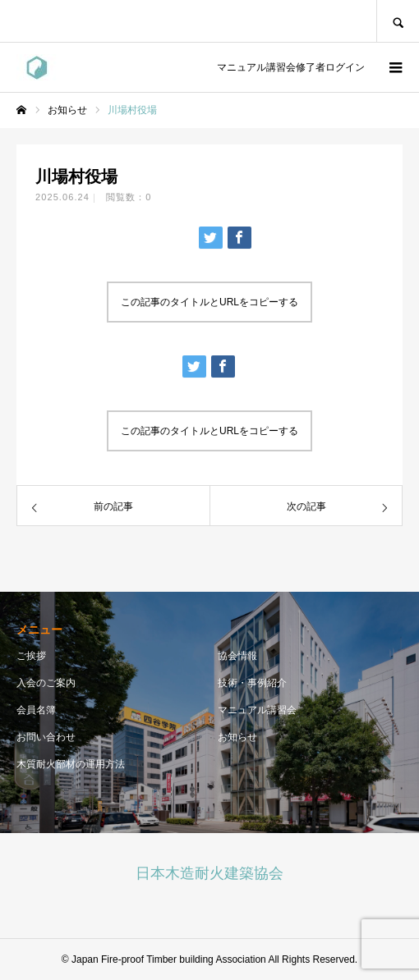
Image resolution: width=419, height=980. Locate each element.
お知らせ (237, 737)
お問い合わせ (46, 737)
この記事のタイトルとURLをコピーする (209, 302)
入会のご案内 (46, 683)
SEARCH (398, 21)
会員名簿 (36, 710)
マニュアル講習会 (257, 710)
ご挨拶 (31, 656)
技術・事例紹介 (252, 683)
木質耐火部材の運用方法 (71, 764)
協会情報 (237, 656)
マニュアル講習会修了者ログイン (288, 67)
